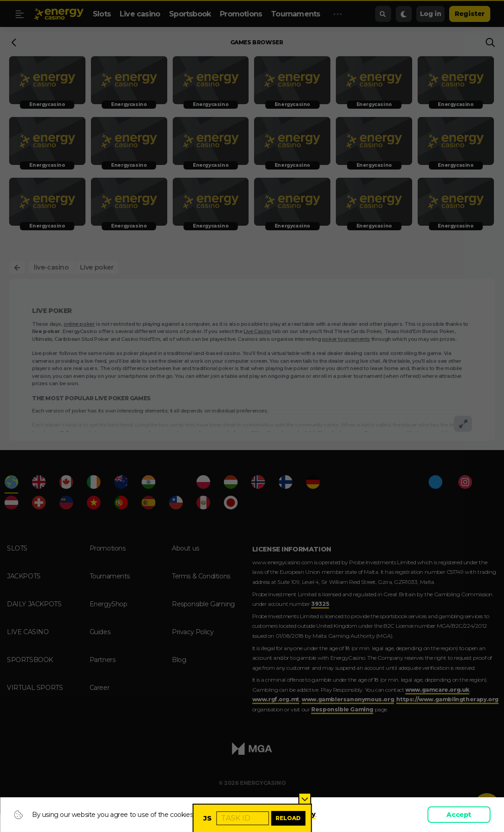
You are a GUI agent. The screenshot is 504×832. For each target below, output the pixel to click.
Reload (288, 818)
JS (207, 818)
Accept (459, 815)
